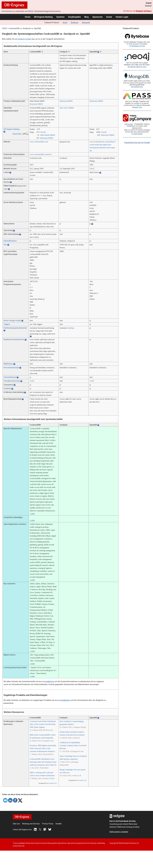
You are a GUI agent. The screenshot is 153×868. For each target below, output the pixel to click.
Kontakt (59, 824)
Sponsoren (97, 17)
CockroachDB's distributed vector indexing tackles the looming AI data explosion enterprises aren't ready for (43, 762)
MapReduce (8, 364)
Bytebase (75, 23)
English (149, 3)
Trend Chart (17, 134)
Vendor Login (122, 17)
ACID (32, 381)
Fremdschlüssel (10, 377)
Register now (137, 107)
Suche (109, 17)
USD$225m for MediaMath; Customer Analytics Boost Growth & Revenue (73, 745)
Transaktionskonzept (12, 381)
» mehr (32, 514)
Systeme (60, 17)
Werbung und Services (31, 824)
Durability (7, 388)
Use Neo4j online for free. (137, 67)
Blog (86, 17)
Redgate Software (144, 11)
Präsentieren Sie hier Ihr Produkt (137, 143)
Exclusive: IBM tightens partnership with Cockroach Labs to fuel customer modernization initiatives (43, 748)
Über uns (16, 824)
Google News (53, 783)
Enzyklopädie (74, 17)
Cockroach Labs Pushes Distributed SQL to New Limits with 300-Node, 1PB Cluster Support (43, 724)
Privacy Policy (48, 824)
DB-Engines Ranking (43, 17)
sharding (71, 328)
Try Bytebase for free (137, 46)
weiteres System (25, 39)
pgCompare (129, 124)
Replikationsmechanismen (14, 339)
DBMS (4, 28)
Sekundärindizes (10, 241)
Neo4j (65, 23)
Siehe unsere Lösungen (119, 832)
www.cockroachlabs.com (39, 142)
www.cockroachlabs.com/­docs (41, 154)
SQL (5, 245)
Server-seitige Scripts (12, 321)
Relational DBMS (36, 104)
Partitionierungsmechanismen (15, 328)
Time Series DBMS (67, 108)
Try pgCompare (137, 134)
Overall (43, 132)
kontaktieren (49, 681)
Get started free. (137, 87)
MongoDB (86, 23)
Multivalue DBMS (96, 101)
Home (28, 17)
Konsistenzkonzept (11, 368)
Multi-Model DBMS (48, 135)
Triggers (7, 324)
